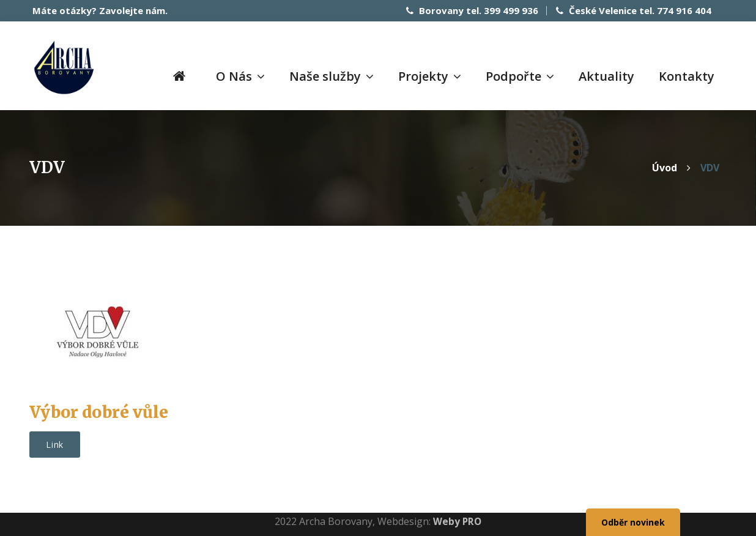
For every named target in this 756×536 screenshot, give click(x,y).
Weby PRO (457, 521)
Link (55, 444)
